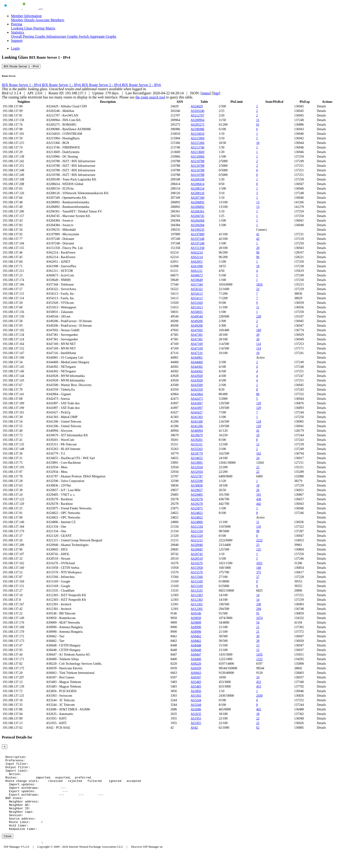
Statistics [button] (18, 32)
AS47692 (197, 330)
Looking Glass (22, 28)
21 (258, 627)
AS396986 (197, 129)
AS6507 (196, 677)
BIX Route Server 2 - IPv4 (102, 85)
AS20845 (197, 549)
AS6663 (196, 673)
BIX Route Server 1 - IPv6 (62, 85)
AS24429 (197, 106)
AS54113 (197, 294)
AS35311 (197, 444)
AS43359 (197, 390)
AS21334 (197, 527)
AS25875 (197, 508)
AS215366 (197, 143)
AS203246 (197, 111)
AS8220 (196, 664)
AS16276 (197, 563)
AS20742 (197, 554)
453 (259, 682)
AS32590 (197, 481)
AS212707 (197, 115)
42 (258, 239)
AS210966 (197, 157)
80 (258, 394)
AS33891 (197, 463)
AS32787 (197, 476)
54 (258, 623)
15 (258, 645)
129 (259, 403)
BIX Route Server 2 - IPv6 (141, 85)
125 (259, 549)
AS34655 (197, 458)
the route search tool (150, 97)
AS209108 (197, 179)
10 (258, 143)
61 (258, 125)
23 (258, 545)
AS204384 (197, 221)
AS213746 (197, 147)
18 (258, 266)
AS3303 (196, 696)
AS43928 (197, 376)
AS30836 (197, 486)
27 (258, 577)
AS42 (194, 728)
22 (258, 289)
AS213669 (197, 152)
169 (259, 330)
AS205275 (197, 125)
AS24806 (197, 522)
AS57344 (197, 284)
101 (259, 495)
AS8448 (196, 645)
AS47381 (197, 335)
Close (8, 852)
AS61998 (197, 266)
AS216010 (197, 134)
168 (259, 568)
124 (259, 422)
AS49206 (197, 321)
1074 (259, 618)
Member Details (23, 20)
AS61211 (197, 271)
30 (258, 636)
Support (17, 41)
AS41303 (197, 417)
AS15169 (197, 581)
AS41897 (197, 403)
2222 (259, 540)
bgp (216, 93)
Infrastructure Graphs (62, 36)
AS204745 (197, 216)
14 (258, 595)
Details (321, 106)
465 (259, 709)
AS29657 (197, 490)
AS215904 (197, 138)
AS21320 (197, 536)
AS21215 (197, 540)
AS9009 (196, 623)
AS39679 (197, 435)
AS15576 (197, 572)
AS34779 (197, 454)
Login (15, 48)
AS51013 (197, 307)
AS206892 (197, 202)
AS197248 (197, 239)
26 (258, 490)
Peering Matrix (44, 28)
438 (259, 499)
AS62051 (197, 262)
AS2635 (196, 714)
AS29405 (197, 495)
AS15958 (197, 568)
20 (258, 248)
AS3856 (196, 691)
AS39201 (197, 440)
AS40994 (197, 431)
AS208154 (197, 189)
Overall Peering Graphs (29, 36)
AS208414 (197, 184)
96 (258, 253)
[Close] (5, 747)
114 (258, 344)
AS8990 (196, 627)
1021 (259, 563)
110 (258, 527)
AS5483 (196, 682)
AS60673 (197, 275)
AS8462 (196, 636)
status (206, 93)
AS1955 (196, 718)
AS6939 (196, 668)
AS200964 (197, 120)
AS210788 (197, 161)
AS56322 (197, 289)
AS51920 (197, 303)
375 (259, 572)
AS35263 (197, 449)
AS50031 (197, 312)
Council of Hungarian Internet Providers (71, 858)
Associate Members (50, 20)
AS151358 (197, 248)
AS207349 (197, 198)
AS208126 (197, 193)
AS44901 (197, 358)
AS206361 (197, 211)
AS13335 (197, 591)
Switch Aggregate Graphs (97, 36)
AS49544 (197, 316)
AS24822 (197, 513)
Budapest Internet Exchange (21, 858)
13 (258, 202)
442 (259, 504)
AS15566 (197, 577)
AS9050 (196, 618)
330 (259, 604)
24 (258, 458)
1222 (259, 659)
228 (259, 316)
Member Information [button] (26, 16)
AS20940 (197, 545)
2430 (259, 696)
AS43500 (197, 385)
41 (258, 234)
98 (258, 531)
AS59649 (197, 280)
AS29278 (197, 499)
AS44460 (197, 362)
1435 (259, 655)
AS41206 (197, 422)
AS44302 (197, 367)
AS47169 (197, 344)
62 (258, 728)
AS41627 (197, 412)
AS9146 (196, 613)
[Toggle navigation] (41, 9)
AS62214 (197, 253)
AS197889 (197, 234)
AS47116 (197, 353)
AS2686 (196, 709)
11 (258, 120)
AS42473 (197, 399)
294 (259, 609)
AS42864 (197, 394)
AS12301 (197, 604)
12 (258, 444)
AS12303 (197, 595)
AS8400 (196, 659)
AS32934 (197, 467)
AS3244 (196, 700)
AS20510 (197, 559)
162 (259, 454)
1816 (259, 284)
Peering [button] (17, 24)
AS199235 (197, 230)
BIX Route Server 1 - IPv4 (21, 66)
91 (258, 613)
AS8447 (196, 655)
